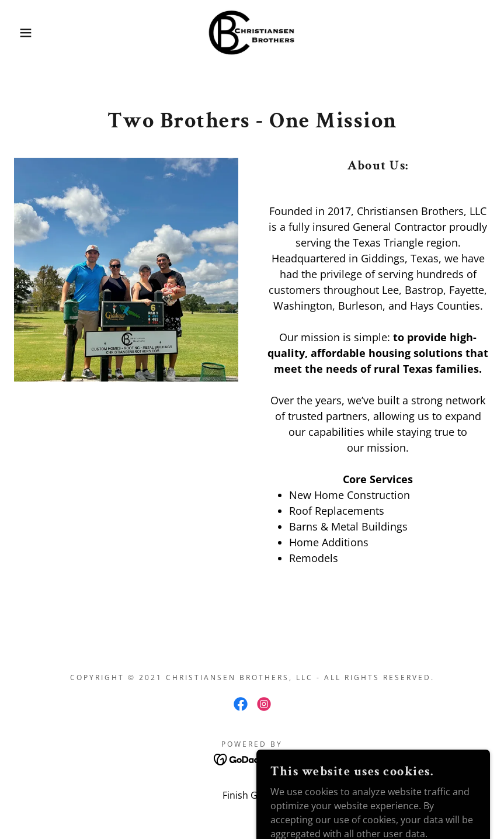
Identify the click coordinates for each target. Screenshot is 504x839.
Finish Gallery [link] (252, 795)
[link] (252, 33)
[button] (25, 33)
